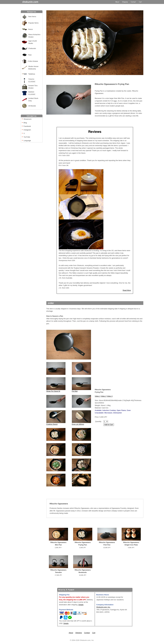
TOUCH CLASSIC (32, 80)
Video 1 (98, 396)
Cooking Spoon (52, 424)
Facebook (27, 126)
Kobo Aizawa (33, 61)
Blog (25, 123)
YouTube (27, 137)
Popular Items (33, 23)
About (71, 633)
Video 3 (110, 396)
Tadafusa (32, 74)
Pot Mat (75, 391)
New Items (32, 17)
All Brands (32, 106)
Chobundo (32, 48)
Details (81, 605)
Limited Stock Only (33, 100)
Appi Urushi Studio (33, 42)
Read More (127, 290)
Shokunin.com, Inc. (103, 607)
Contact (87, 633)
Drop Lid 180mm (78, 424)
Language (27, 141)
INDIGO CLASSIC (32, 93)
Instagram (27, 130)
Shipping (79, 633)
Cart (94, 633)
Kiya (30, 55)
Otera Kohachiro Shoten (34, 36)
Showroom (28, 119)
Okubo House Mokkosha (33, 68)
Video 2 (104, 396)
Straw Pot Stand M (53, 391)
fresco (31, 29)
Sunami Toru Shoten (33, 87)
